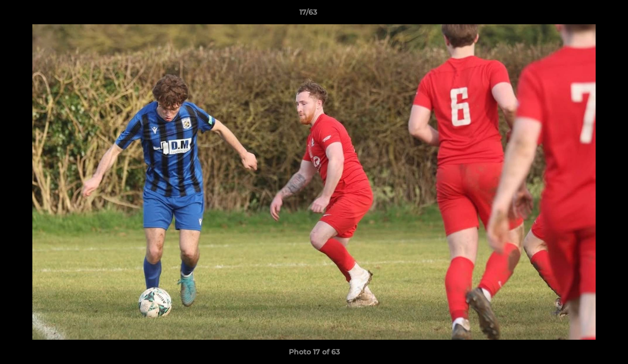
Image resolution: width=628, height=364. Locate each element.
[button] (586, 15)
